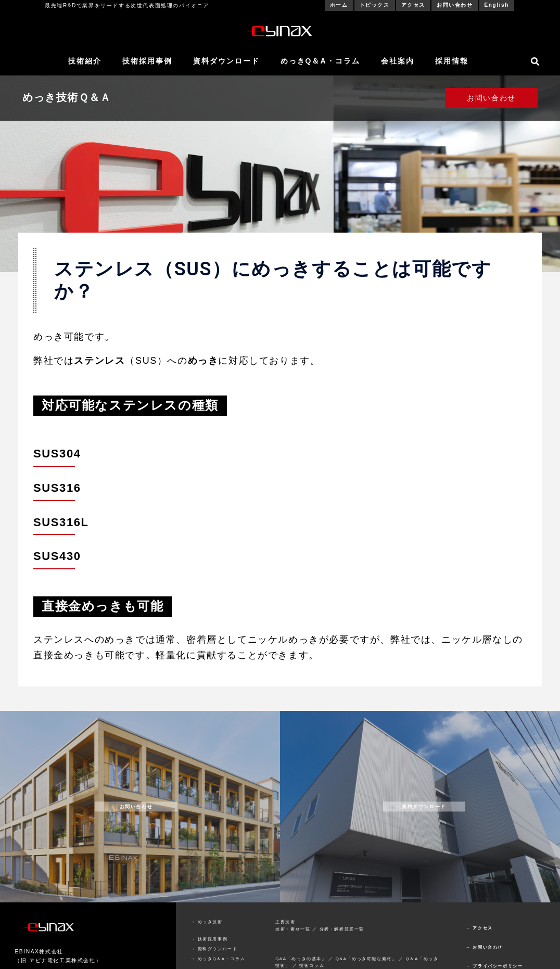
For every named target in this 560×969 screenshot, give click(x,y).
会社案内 (398, 61)
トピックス (375, 5)
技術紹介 (85, 61)
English (497, 5)
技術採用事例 (147, 61)
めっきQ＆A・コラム (320, 61)
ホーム (339, 5)
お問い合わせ (455, 5)
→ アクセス (479, 928)
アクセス (413, 5)
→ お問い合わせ (484, 947)
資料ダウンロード (226, 61)
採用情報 (452, 61)
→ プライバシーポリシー (494, 966)
